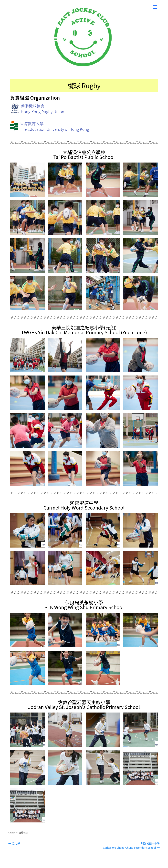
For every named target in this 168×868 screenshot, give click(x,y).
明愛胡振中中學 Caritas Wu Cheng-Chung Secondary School (131, 845)
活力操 (16, 843)
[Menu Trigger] (155, 7)
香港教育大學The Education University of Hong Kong (55, 126)
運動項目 (23, 832)
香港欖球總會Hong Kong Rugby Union (43, 109)
